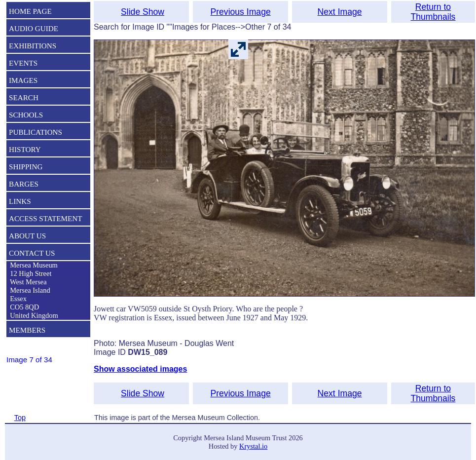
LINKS (20, 201)
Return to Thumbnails (433, 12)
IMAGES (23, 80)
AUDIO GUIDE (34, 28)
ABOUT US (27, 236)
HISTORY (25, 149)
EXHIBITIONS (33, 46)
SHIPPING (26, 167)
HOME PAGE (30, 11)
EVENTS (23, 63)
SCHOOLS (26, 115)
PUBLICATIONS (36, 132)
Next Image (340, 12)
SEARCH (24, 97)
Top (20, 418)
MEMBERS (27, 330)
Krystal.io (253, 446)
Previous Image (240, 12)
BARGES (24, 184)
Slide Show (143, 12)
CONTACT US (32, 253)
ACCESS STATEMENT (46, 218)
